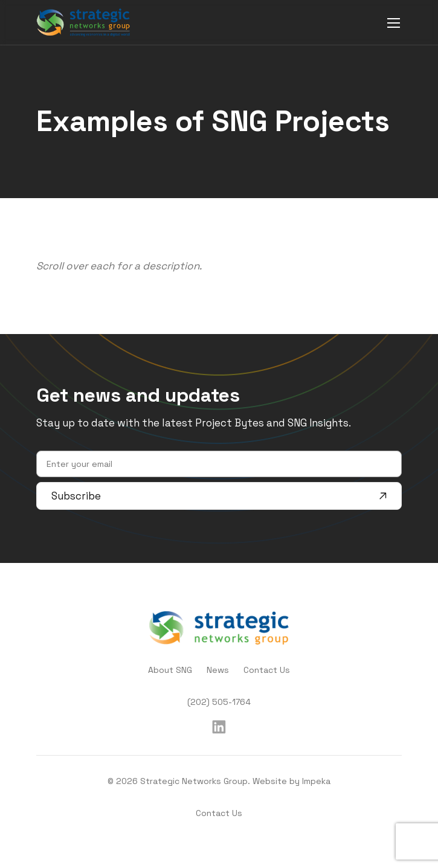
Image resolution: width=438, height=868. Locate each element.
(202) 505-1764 (219, 702)
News (218, 670)
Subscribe (219, 496)
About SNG (170, 670)
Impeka (316, 781)
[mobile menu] (394, 23)
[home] (83, 22)
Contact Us (267, 670)
